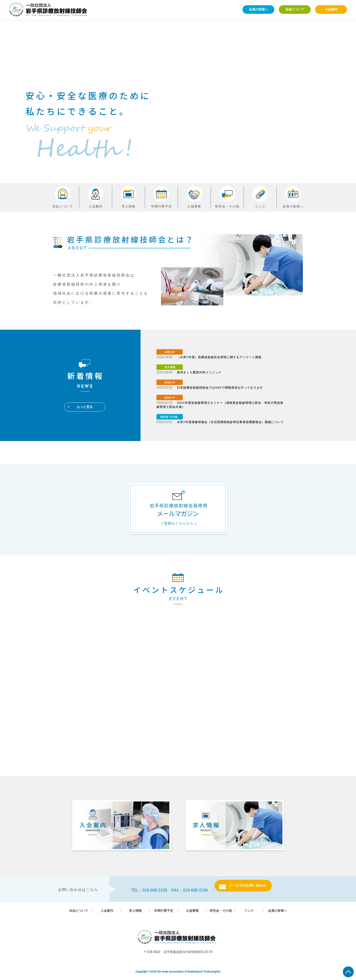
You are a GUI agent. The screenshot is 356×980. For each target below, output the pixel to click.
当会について (295, 9)
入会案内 (331, 9)
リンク (260, 197)
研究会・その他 (227, 197)
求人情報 (129, 197)
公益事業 (194, 197)
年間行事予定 (161, 197)
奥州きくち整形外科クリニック (201, 372)
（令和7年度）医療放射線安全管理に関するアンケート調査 (222, 357)
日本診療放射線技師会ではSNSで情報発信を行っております (223, 388)
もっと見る (85, 407)
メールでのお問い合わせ (248, 889)
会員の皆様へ (258, 9)
